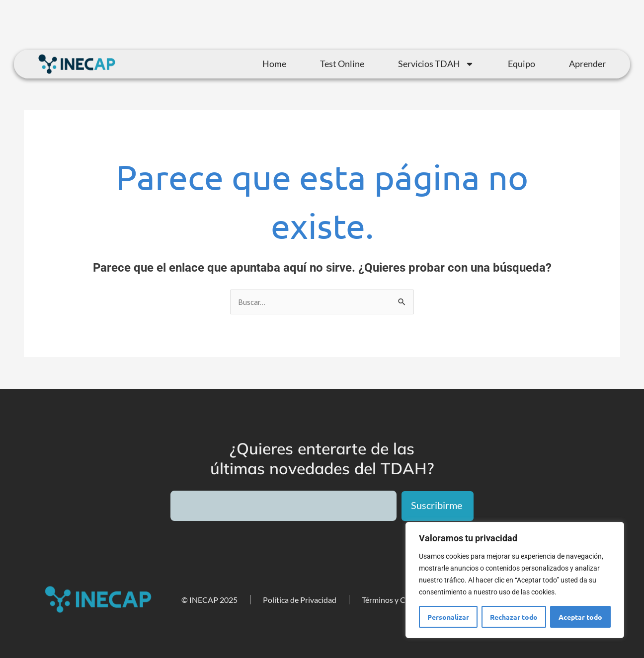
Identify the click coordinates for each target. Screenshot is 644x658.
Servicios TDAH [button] (436, 64)
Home (274, 64)
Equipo (522, 64)
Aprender (587, 64)
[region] (515, 580)
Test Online (342, 64)
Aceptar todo (580, 617)
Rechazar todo (514, 617)
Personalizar (448, 617)
